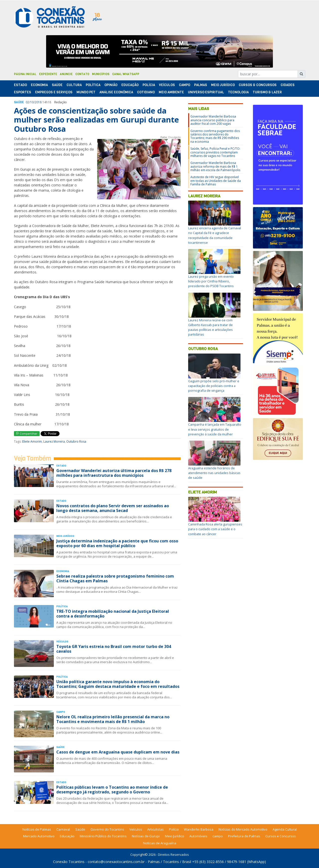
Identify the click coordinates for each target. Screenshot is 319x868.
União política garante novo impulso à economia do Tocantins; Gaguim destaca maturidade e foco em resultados (118, 684)
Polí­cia (149, 85)
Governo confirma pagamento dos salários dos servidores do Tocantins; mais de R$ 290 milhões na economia (215, 136)
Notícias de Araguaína (160, 843)
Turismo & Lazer (267, 92)
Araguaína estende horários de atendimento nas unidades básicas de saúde (214, 473)
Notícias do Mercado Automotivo (243, 829)
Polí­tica (93, 85)
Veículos (167, 85)
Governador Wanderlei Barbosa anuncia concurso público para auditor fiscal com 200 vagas (213, 120)
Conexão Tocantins (69, 862)
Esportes (23, 92)
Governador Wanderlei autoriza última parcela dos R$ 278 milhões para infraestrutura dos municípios (114, 473)
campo (218, 836)
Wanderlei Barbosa (199, 829)
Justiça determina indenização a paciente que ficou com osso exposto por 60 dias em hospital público (117, 543)
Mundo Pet (86, 92)
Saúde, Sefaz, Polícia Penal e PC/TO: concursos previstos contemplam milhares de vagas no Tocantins (215, 152)
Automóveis (198, 836)
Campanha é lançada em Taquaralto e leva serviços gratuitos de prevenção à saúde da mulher (215, 429)
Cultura (74, 85)
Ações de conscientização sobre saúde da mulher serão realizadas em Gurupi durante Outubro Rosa (96, 120)
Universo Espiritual (206, 92)
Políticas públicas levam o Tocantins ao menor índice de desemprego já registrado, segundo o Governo (112, 790)
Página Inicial (25, 74)
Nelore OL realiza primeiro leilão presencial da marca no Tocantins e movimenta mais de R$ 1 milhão (113, 719)
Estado (20, 85)
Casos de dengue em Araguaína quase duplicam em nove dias (118, 752)
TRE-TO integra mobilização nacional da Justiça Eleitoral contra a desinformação (113, 614)
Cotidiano (146, 92)
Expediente (48, 74)
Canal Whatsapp (126, 74)
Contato (82, 74)
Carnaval (63, 829)
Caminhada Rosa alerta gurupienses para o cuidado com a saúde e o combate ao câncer (215, 529)
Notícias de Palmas (37, 829)
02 (27, 102)
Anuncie (66, 74)
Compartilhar (27, 434)
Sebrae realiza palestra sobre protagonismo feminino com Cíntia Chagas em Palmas (115, 578)
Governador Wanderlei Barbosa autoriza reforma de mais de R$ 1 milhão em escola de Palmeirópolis (215, 166)
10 (32, 102)
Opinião (111, 85)
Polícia (174, 829)
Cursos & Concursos (258, 85)
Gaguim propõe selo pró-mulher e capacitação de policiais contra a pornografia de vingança (214, 386)
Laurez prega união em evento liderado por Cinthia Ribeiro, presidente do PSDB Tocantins (211, 281)
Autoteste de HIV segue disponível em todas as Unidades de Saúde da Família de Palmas (216, 181)
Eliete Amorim (32, 441)
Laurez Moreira (54, 441)
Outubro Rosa (76, 441)
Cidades (288, 85)
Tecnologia (238, 92)
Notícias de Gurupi (146, 836)
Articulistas (156, 829)
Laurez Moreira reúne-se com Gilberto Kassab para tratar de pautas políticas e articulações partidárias (210, 327)
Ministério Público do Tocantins (103, 836)
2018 (38, 102)
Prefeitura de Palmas (244, 836)
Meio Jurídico (223, 85)
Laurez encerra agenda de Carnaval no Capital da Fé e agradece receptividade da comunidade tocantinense (215, 235)
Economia (39, 85)
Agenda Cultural (285, 829)
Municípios (101, 74)
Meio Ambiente (171, 92)
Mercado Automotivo (39, 836)
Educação (130, 85)
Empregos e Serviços (54, 92)
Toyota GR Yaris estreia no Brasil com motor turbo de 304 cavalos (114, 649)
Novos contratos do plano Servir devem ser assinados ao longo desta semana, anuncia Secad (113, 508)
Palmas (201, 85)
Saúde (57, 85)
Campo (185, 85)
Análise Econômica (116, 92)
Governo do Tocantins (107, 829)
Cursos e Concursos (281, 836)
